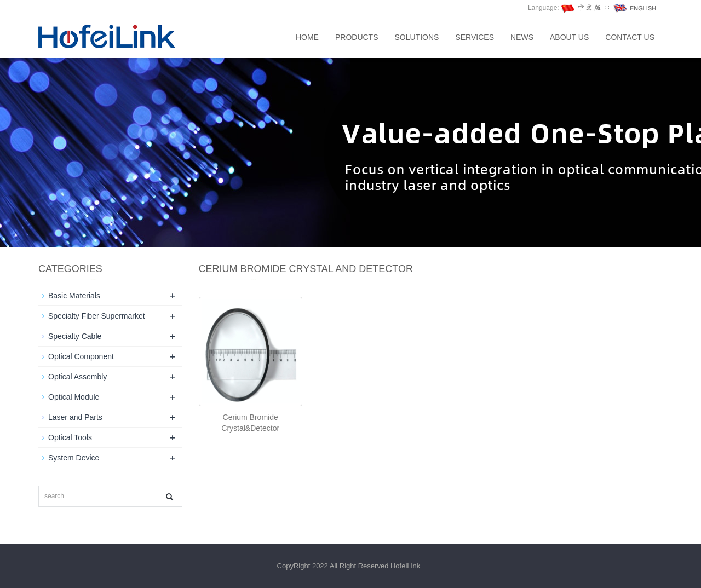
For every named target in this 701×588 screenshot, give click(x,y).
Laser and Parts (75, 417)
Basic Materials (74, 296)
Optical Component (81, 356)
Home (307, 37)
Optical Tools (70, 437)
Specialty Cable (75, 336)
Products (357, 37)
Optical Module (74, 397)
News (522, 37)
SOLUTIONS (417, 37)
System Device (74, 458)
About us (569, 37)
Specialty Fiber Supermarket (97, 316)
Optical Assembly (77, 377)
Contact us (630, 37)
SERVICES (475, 37)
